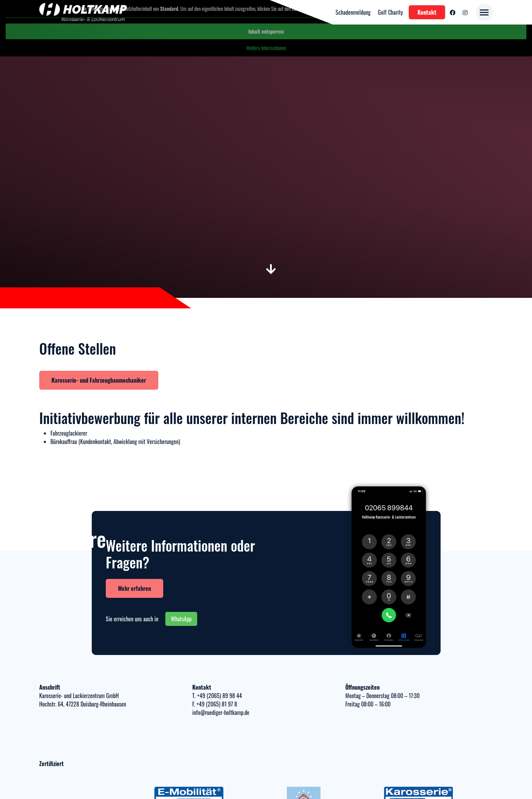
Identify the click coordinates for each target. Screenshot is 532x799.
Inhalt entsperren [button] (266, 31)
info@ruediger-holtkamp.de (221, 712)
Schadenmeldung (353, 12)
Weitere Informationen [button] (266, 48)
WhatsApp (181, 619)
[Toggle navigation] (484, 12)
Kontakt (427, 12)
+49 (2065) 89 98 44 (219, 696)
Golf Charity (390, 12)
